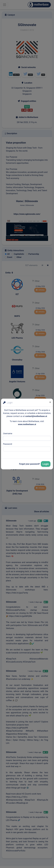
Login (46, 464)
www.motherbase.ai (27, 424)
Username (8, 433)
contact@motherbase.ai (36, 416)
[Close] (50, 402)
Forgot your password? (29, 464)
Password (8, 444)
